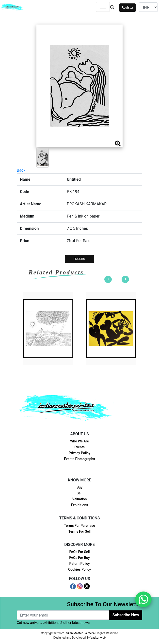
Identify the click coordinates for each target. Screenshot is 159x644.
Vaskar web (98, 638)
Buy (79, 487)
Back (21, 170)
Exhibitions (80, 505)
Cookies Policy (79, 569)
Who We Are (79, 441)
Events (79, 447)
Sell (79, 493)
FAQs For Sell (79, 552)
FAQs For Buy (79, 558)
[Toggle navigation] (103, 7)
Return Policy (79, 564)
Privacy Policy (79, 453)
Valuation (79, 499)
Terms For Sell (79, 531)
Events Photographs (79, 459)
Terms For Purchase (79, 526)
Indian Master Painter (79, 633)
